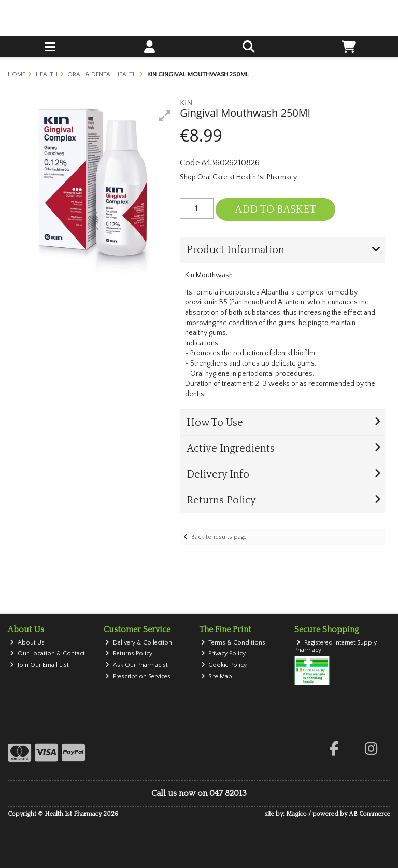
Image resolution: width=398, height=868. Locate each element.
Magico (296, 814)
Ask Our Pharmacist (137, 665)
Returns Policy (129, 654)
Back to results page (219, 537)
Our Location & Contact (47, 654)
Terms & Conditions (233, 643)
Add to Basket (275, 209)
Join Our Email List (39, 665)
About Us (27, 643)
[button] (165, 116)
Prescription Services (138, 676)
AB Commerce (369, 814)
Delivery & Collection (139, 643)
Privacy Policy (224, 654)
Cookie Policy (224, 665)
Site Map (217, 676)
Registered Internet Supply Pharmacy (336, 646)
